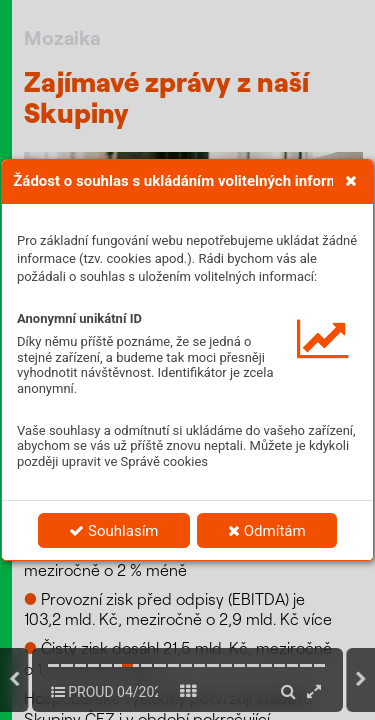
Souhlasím (113, 531)
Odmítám (267, 531)
